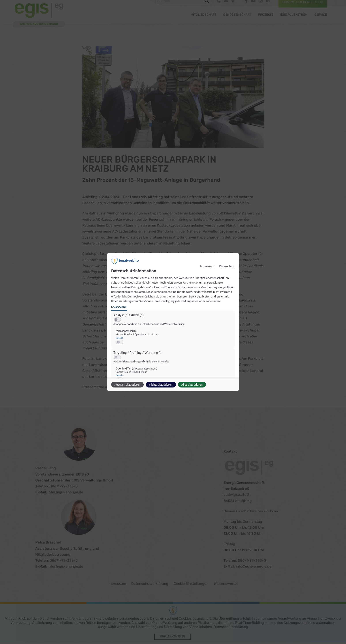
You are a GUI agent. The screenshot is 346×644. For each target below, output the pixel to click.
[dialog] (173, 322)
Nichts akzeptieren (161, 385)
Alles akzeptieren (192, 385)
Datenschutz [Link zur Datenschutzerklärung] (227, 266)
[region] (174, 355)
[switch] (117, 320)
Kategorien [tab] (119, 307)
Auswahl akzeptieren (127, 385)
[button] (116, 320)
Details (119, 338)
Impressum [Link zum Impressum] (207, 266)
